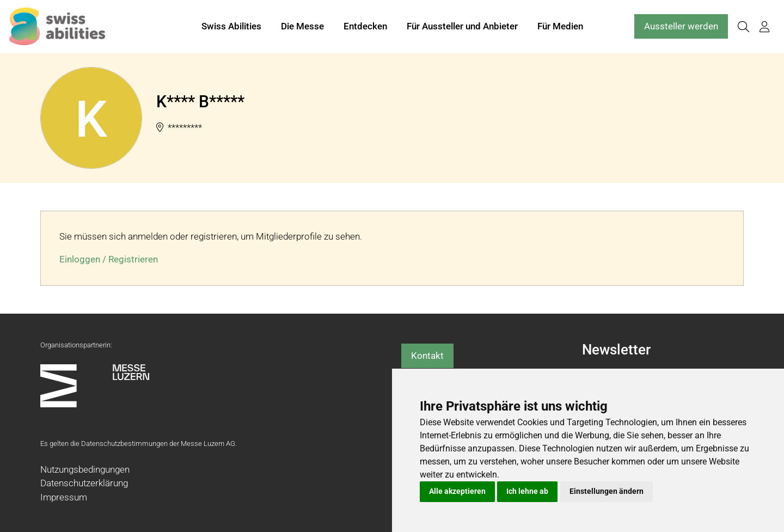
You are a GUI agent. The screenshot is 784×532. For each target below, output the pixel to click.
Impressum (64, 497)
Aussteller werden (681, 26)
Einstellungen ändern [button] (607, 491)
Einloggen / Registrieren (109, 259)
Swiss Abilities (231, 26)
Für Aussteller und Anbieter (462, 26)
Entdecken (365, 26)
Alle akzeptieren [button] (457, 491)
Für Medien (560, 26)
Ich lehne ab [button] (527, 491)
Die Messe (302, 26)
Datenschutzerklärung (84, 483)
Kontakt (427, 356)
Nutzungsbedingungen (85, 469)
